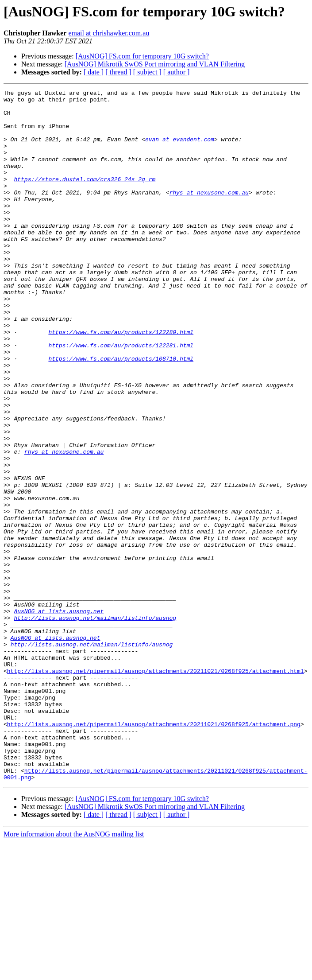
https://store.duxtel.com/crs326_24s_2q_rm (85, 198)
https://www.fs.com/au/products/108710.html (121, 413)
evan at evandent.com (180, 150)
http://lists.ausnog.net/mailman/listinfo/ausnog (95, 724)
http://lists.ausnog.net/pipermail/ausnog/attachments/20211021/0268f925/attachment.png (154, 852)
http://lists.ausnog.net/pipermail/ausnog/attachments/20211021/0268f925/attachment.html (156, 788)
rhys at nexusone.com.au (209, 214)
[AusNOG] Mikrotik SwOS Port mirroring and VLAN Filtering (155, 64)
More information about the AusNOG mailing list (74, 972)
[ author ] (177, 72)
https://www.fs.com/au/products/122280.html (121, 381)
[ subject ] (147, 72)
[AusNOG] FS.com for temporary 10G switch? (142, 56)
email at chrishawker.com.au (109, 33)
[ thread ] (118, 72)
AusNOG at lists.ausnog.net (59, 716)
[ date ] (94, 72)
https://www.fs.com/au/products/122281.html (121, 397)
